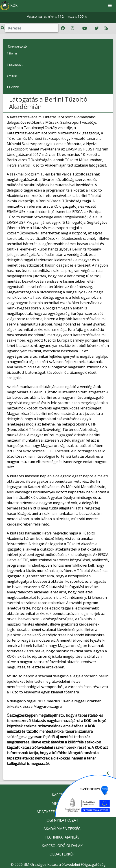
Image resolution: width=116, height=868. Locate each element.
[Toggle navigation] (110, 6)
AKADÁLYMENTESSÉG (62, 828)
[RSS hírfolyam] (106, 28)
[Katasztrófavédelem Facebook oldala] (63, 28)
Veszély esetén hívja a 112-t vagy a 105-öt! (58, 16)
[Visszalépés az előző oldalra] (108, 773)
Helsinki (13, 87)
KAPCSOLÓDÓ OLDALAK (62, 845)
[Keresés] (32, 28)
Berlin (12, 53)
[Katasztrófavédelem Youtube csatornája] (85, 28)
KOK (9, 6)
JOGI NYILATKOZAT (62, 820)
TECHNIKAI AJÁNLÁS (62, 837)
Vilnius (12, 76)
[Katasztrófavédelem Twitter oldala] (97, 28)
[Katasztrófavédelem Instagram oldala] (72, 28)
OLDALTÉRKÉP (62, 854)
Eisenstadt (14, 65)
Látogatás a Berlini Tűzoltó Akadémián (48, 103)
